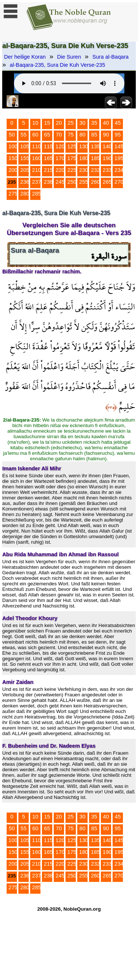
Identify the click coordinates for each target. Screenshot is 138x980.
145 (119, 146)
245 (60, 182)
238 (48, 182)
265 (107, 182)
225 (72, 170)
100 (13, 146)
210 (36, 170)
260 (95, 182)
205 (25, 170)
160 (36, 158)
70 (59, 135)
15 (47, 123)
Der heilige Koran (25, 57)
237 (36, 182)
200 (13, 170)
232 (95, 170)
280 (25, 194)
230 (84, 170)
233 (107, 170)
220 (60, 170)
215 (48, 170)
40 (106, 123)
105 (25, 146)
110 (36, 146)
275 (13, 194)
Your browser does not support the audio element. (69, 83)
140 (107, 146)
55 (24, 135)
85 (94, 135)
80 (82, 135)
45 (118, 123)
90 (106, 135)
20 (59, 123)
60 (35, 135)
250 (72, 182)
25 (71, 123)
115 (48, 146)
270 (119, 182)
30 (82, 123)
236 (25, 182)
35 (94, 123)
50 (12, 135)
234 (119, 170)
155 (25, 158)
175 (72, 158)
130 (84, 146)
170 (60, 158)
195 (119, 158)
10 (35, 123)
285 (36, 194)
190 (107, 158)
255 (84, 182)
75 (71, 135)
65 (47, 135)
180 (84, 158)
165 (48, 158)
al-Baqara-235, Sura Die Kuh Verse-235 (58, 65)
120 (60, 146)
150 (13, 158)
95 (118, 135)
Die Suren (69, 57)
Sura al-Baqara (111, 57)
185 (95, 158)
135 (95, 146)
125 (72, 146)
